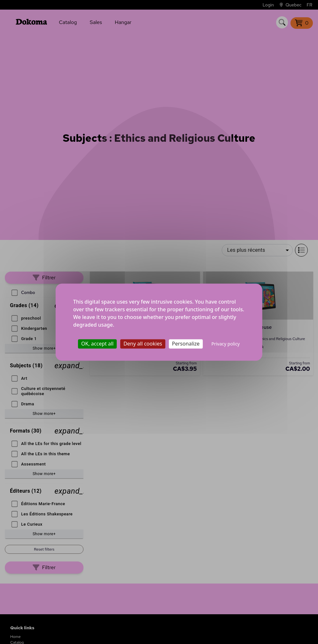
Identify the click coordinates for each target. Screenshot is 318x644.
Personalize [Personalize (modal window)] (186, 344)
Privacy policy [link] (226, 344)
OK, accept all (97, 344)
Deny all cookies (143, 344)
